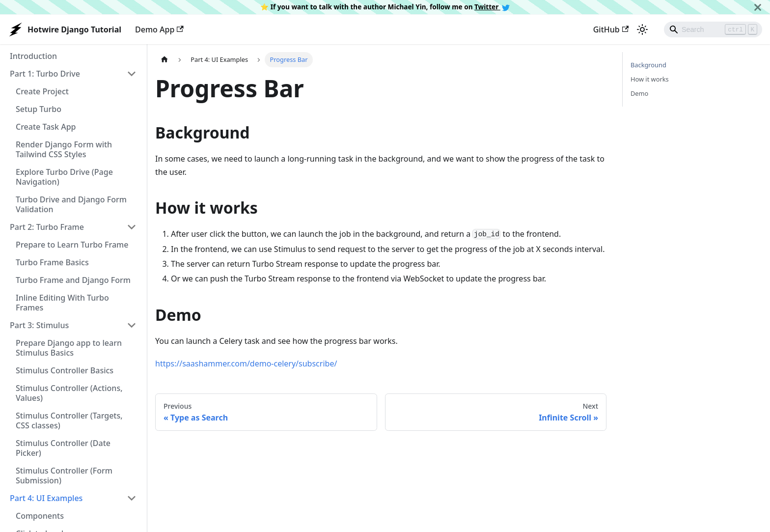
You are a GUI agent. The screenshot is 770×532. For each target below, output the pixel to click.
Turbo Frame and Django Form (73, 280)
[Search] (713, 29)
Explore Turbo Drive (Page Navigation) (64, 177)
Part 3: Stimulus (39, 325)
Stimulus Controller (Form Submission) (64, 476)
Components (40, 516)
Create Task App (46, 127)
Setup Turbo (39, 109)
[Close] (758, 7)
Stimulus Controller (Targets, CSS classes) (69, 420)
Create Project (42, 91)
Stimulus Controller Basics (65, 370)
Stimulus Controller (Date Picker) (63, 448)
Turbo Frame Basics (52, 262)
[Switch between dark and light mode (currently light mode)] (642, 29)
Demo (639, 93)
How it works (650, 79)
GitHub (611, 29)
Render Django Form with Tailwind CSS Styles (64, 149)
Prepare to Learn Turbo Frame (72, 245)
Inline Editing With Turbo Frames (62, 303)
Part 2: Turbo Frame (47, 227)
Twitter (492, 7)
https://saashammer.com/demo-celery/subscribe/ (246, 364)
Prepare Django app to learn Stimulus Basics (69, 348)
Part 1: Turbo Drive (45, 74)
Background (648, 65)
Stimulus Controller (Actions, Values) (69, 393)
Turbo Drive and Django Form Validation (71, 204)
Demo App (159, 29)
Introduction (33, 56)
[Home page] (165, 60)
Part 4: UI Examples (46, 498)
